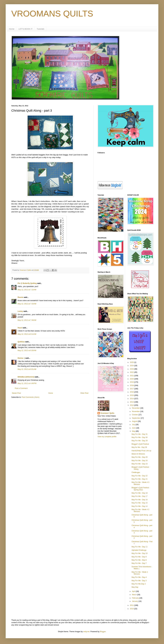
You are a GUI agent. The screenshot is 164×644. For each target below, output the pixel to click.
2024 (132, 366)
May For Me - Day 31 (139, 434)
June (134, 428)
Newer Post (16, 393)
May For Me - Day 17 (139, 496)
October (135, 415)
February (136, 598)
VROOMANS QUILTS (52, 14)
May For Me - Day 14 (139, 506)
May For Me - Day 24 (139, 461)
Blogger (103, 632)
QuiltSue (21, 342)
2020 (132, 379)
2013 (132, 402)
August (135, 421)
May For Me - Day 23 (139, 464)
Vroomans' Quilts (107, 413)
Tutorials (41, 29)
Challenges (136, 472)
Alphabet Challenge (139, 550)
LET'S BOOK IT (25, 29)
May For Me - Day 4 (139, 577)
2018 (132, 385)
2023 (132, 369)
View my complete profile (107, 437)
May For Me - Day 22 (139, 476)
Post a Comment (21, 388)
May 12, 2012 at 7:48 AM (27, 320)
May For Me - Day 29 (139, 441)
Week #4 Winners (138, 454)
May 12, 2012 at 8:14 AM (27, 334)
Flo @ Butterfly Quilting (27, 283)
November (136, 411)
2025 (132, 362)
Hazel (20, 328)
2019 (132, 382)
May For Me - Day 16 (139, 500)
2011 (132, 605)
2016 (132, 392)
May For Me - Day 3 (139, 581)
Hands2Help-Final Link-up (141, 451)
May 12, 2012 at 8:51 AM (27, 369)
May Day (135, 587)
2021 (132, 376)
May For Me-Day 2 (138, 584)
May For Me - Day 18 (139, 493)
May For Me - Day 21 (139, 479)
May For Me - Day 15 (139, 503)
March (135, 595)
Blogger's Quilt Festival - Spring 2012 (141, 489)
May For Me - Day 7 (139, 563)
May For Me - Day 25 (139, 457)
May (134, 431)
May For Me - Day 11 (139, 547)
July (134, 425)
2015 (132, 395)
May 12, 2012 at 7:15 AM (27, 290)
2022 (132, 372)
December (136, 408)
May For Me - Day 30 (139, 437)
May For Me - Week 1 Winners (140, 573)
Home (12, 29)
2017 (132, 389)
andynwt (86, 632)
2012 (132, 405)
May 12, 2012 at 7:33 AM (27, 304)
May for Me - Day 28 (139, 447)
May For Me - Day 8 (139, 560)
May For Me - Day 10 (139, 553)
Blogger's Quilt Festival (140, 444)
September (136, 418)
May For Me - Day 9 (139, 557)
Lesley (20, 311)
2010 (132, 609)
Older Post (84, 393)
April (134, 591)
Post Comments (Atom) (30, 397)
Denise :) (21, 358)
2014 (132, 399)
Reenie (20, 297)
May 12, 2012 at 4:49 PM (27, 383)
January (135, 601)
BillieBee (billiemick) (26, 377)
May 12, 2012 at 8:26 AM (27, 351)
